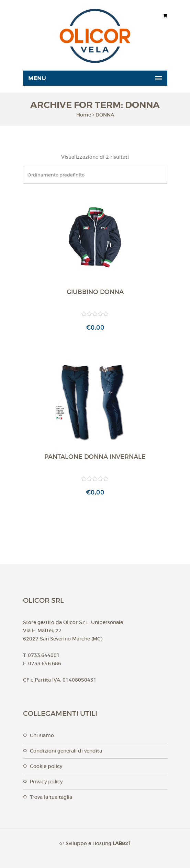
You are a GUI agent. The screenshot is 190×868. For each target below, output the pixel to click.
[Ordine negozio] (95, 175)
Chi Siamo (42, 735)
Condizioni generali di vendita (66, 751)
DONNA (105, 115)
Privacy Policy (46, 782)
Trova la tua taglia (51, 797)
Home (84, 115)
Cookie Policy (46, 766)
